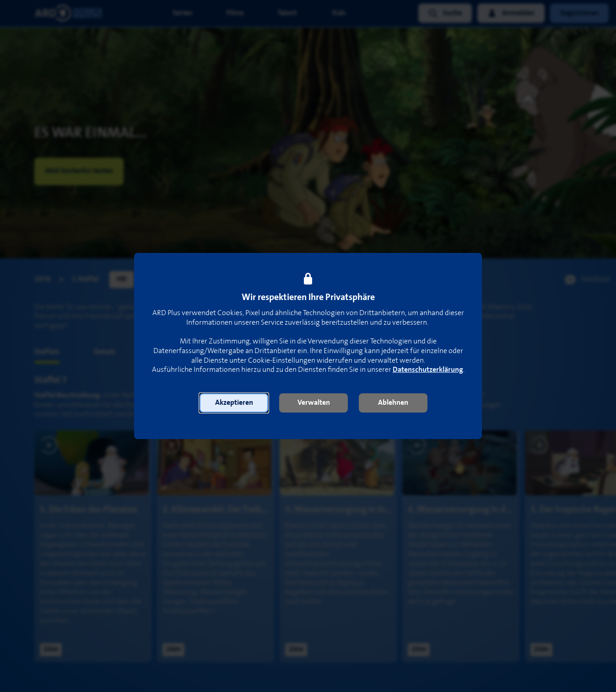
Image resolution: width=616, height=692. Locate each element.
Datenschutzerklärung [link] (428, 370)
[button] (234, 403)
